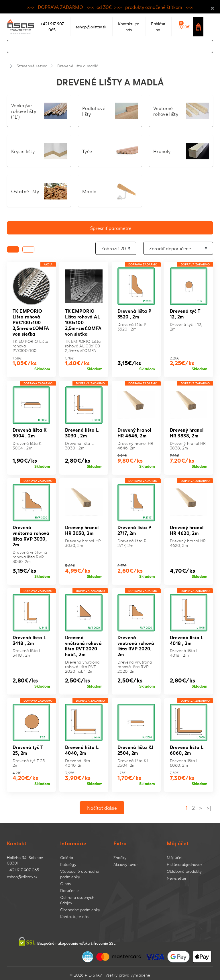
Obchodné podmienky (80, 906)
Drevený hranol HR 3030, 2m (82, 528)
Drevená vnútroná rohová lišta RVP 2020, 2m (136, 643)
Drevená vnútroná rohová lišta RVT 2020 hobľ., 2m (83, 643)
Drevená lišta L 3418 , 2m (29, 637)
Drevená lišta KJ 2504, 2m (135, 747)
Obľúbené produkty (184, 868)
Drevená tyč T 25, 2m (28, 747)
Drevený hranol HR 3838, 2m (187, 431)
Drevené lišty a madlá (78, 66)
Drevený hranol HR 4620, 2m (187, 528)
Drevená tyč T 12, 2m (185, 313)
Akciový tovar (126, 861)
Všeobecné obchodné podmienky (80, 871)
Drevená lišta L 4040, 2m (82, 747)
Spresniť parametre (111, 228)
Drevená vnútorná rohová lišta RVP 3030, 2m (31, 534)
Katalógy (68, 861)
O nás (65, 880)
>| (209, 804)
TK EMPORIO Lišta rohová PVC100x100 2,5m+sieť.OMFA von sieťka (31, 322)
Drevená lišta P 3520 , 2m (134, 313)
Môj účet (175, 854)
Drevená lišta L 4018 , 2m (186, 637)
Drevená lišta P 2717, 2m (134, 528)
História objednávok (185, 861)
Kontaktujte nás (74, 913)
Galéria (67, 854)
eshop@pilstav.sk (22, 874)
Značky (120, 854)
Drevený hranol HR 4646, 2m (134, 431)
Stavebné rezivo (32, 66)
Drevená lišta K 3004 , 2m (30, 431)
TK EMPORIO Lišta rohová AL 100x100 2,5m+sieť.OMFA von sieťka (83, 322)
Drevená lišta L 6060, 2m (186, 747)
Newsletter (177, 875)
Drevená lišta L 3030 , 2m (82, 431)
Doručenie (69, 887)
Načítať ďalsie (102, 804)
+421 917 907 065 (23, 867)
